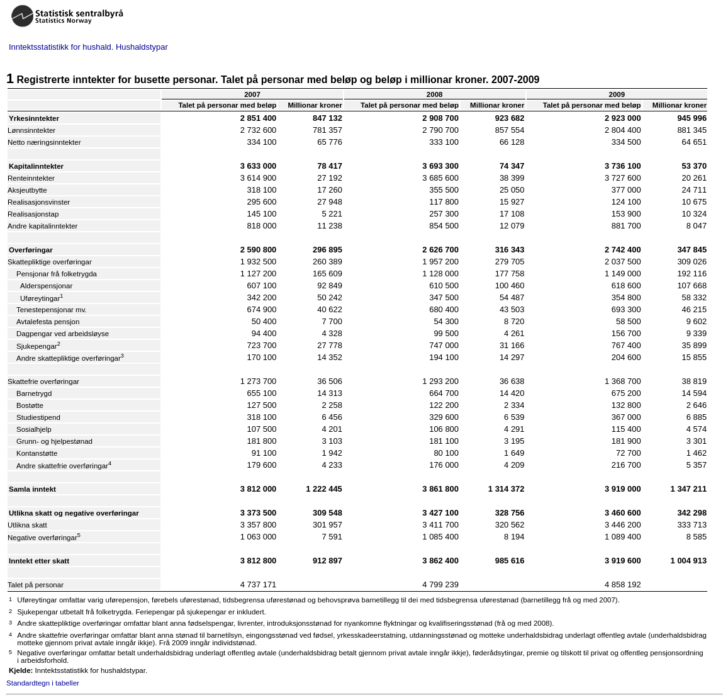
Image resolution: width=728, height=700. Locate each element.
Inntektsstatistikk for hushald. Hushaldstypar (88, 47)
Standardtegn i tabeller (43, 683)
